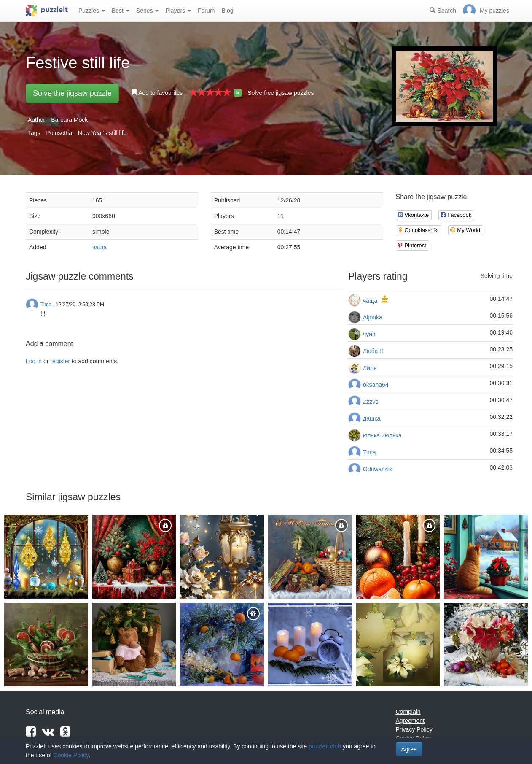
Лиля (370, 368)
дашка (372, 418)
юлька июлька (382, 435)
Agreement (410, 721)
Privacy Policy (414, 729)
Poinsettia (59, 133)
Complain (408, 712)
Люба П (373, 351)
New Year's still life (102, 133)
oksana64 (376, 385)
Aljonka (373, 317)
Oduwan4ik (378, 469)
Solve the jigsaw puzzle (72, 93)
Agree (409, 749)
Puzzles (92, 11)
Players (178, 11)
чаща (99, 247)
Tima (369, 452)
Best (121, 11)
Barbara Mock (69, 120)
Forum (206, 11)
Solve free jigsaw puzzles (281, 93)
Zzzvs (371, 402)
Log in (34, 361)
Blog (227, 11)
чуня (369, 334)
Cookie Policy (71, 755)
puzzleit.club (325, 746)
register (60, 361)
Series (148, 11)
